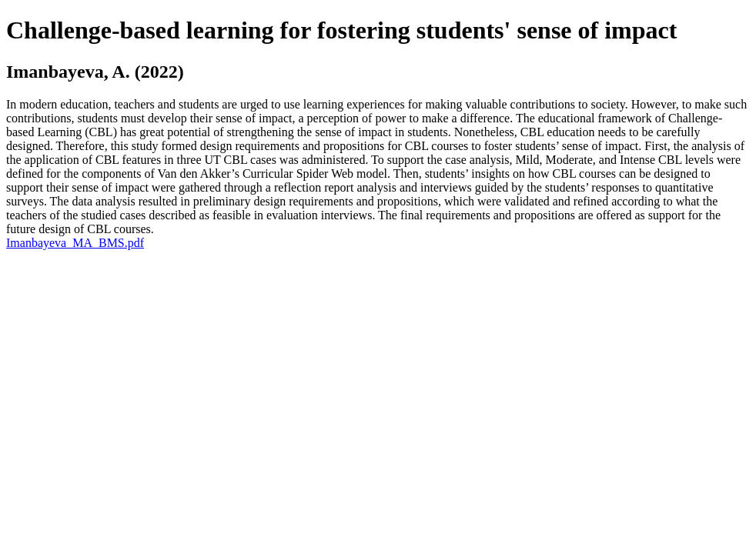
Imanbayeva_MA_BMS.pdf (75, 243)
